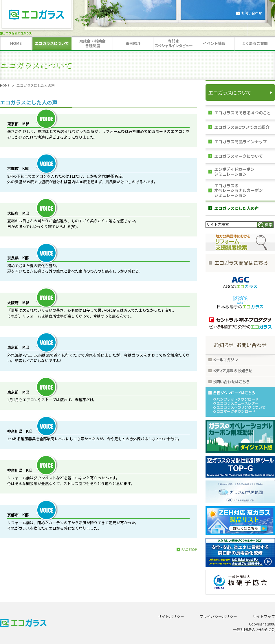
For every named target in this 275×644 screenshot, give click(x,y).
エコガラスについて (230, 92)
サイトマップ (264, 616)
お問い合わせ (252, 13)
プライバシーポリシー (218, 616)
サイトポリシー (171, 616)
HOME (5, 85)
